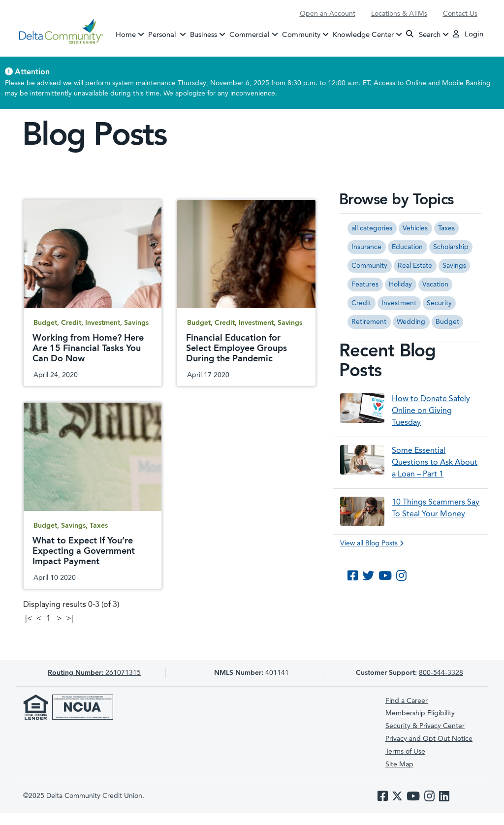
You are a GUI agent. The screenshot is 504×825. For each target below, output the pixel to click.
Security (439, 303)
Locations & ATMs (399, 14)
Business (204, 35)
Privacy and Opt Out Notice (429, 739)
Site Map (399, 764)
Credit (361, 303)
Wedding (411, 322)
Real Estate (415, 266)
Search (423, 34)
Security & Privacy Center (425, 726)
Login (468, 34)
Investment (399, 303)
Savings (454, 266)
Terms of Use (405, 752)
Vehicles (415, 228)
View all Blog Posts (372, 543)
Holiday (400, 285)
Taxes (446, 228)
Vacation (435, 285)
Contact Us (460, 14)
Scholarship (451, 247)
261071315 (94, 673)
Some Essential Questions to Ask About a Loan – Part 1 (435, 463)
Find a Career (407, 701)
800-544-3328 (441, 673)
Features (365, 285)
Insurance (366, 247)
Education (407, 247)
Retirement (369, 322)
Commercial (250, 35)
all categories (372, 228)
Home (126, 35)
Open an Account (328, 14)
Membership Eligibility (420, 713)
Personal (168, 34)
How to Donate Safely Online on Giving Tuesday (431, 411)
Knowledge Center (363, 35)
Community (301, 35)
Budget (447, 322)
